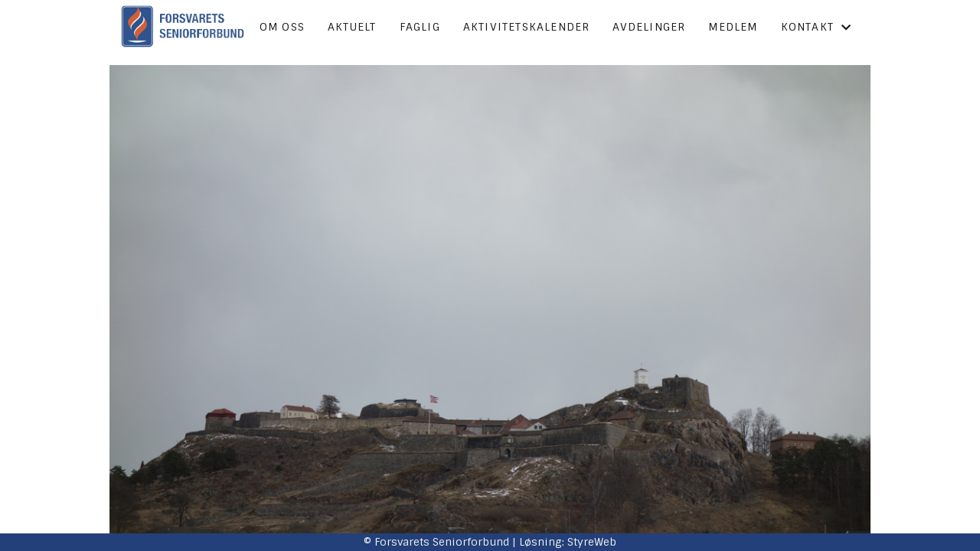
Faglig (420, 27)
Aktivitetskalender (527, 27)
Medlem (733, 27)
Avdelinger (649, 27)
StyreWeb (592, 542)
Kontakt (817, 27)
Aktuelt (352, 27)
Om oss (282, 27)
